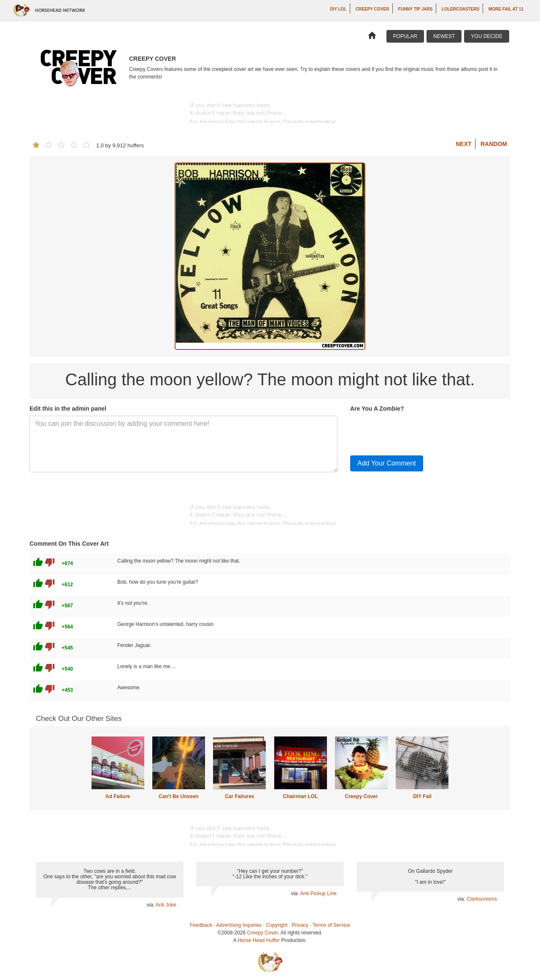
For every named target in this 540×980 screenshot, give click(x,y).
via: (151, 905)
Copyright (277, 925)
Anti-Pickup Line (318, 893)
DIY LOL (338, 9)
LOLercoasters (460, 9)
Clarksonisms (482, 899)
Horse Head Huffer (259, 940)
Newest (444, 36)
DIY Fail (422, 796)
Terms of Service (331, 925)
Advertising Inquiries (239, 925)
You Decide (487, 36)
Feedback (201, 925)
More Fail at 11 (506, 9)
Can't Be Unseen (179, 796)
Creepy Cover (372, 9)
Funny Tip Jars (416, 9)
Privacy (300, 925)
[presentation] (414, 432)
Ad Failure (118, 796)
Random (494, 144)
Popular (405, 36)
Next (463, 144)
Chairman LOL (301, 796)
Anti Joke (166, 905)
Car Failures (239, 796)
